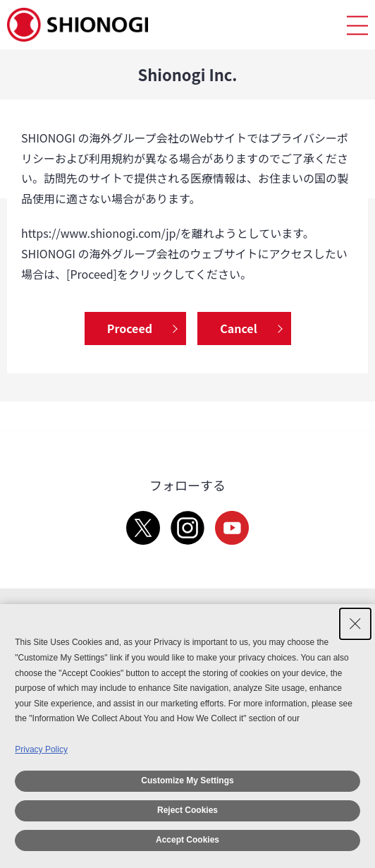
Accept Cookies (187, 840)
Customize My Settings (187, 780)
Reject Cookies (187, 810)
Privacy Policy (41, 749)
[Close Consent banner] (355, 624)
